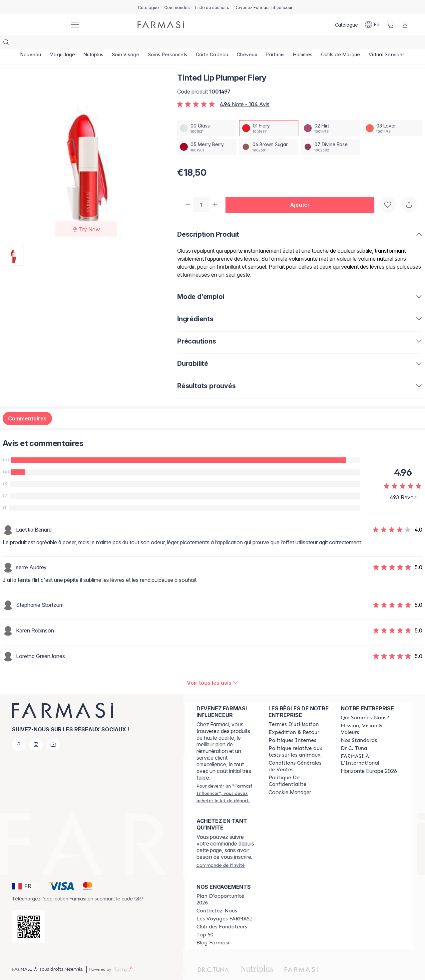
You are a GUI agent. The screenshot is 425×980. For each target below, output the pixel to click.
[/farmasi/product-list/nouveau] (31, 43)
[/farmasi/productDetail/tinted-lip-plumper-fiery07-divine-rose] (331, 133)
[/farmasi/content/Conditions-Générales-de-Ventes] (299, 754)
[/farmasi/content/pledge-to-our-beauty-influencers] (354, 736)
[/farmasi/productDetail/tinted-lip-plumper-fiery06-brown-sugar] (269, 133)
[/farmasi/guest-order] (221, 853)
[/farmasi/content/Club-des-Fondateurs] (222, 914)
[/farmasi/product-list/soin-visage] (126, 43)
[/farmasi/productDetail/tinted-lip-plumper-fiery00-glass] (207, 115)
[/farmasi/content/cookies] (299, 768)
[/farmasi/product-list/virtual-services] (387, 43)
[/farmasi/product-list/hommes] (303, 43)
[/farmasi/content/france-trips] (224, 906)
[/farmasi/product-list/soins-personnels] (168, 43)
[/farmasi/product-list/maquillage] (62, 43)
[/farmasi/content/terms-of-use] (294, 712)
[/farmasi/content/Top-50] (205, 922)
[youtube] (53, 732)
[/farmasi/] (39, 25)
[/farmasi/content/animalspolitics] (299, 739)
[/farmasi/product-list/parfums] (275, 43)
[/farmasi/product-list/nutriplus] (93, 43)
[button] (302, 192)
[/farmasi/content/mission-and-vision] (371, 716)
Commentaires (27, 406)
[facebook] (19, 732)
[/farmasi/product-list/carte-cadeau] (212, 43)
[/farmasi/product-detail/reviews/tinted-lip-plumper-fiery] (212, 670)
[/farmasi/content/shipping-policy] (294, 720)
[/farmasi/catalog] (148, 7)
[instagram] (36, 732)
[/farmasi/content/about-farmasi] (365, 705)
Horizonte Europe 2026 (369, 758)
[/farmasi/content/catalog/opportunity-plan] (227, 887)
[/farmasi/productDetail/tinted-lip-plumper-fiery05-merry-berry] (207, 133)
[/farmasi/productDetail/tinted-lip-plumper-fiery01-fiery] (269, 115)
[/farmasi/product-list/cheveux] (247, 43)
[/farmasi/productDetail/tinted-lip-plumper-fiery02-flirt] (331, 115)
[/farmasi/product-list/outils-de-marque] (341, 43)
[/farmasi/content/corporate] (371, 747)
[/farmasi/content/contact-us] (217, 898)
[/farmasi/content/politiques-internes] (292, 728)
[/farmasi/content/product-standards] (359, 728)
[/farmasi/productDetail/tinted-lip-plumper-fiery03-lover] (393, 115)
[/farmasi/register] (177, 7)
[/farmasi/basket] (390, 25)
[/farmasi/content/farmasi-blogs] (213, 930)
